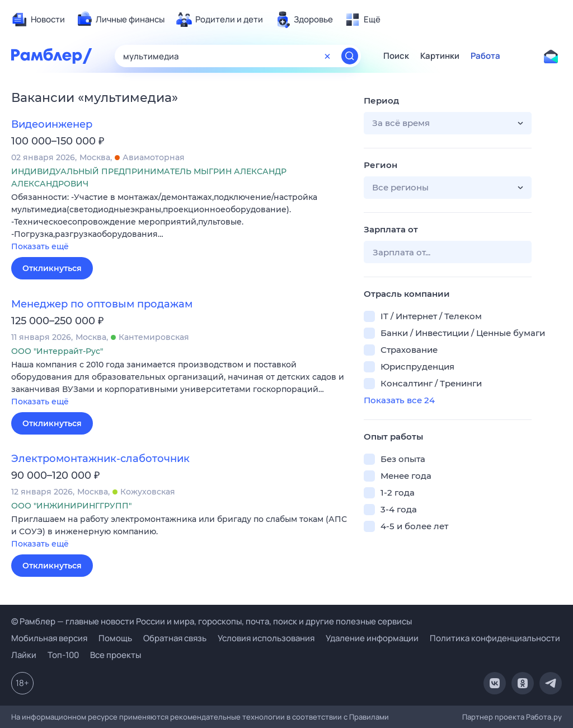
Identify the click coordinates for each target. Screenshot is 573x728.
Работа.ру (544, 717)
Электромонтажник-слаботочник (100, 459)
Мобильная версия (49, 638)
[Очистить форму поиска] (327, 56)
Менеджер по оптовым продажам (102, 304)
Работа (485, 56)
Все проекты (116, 655)
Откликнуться (52, 268)
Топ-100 (63, 655)
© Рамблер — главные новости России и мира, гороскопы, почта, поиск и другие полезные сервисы (212, 621)
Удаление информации (372, 638)
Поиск (396, 56)
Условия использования (266, 638)
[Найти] (350, 56)
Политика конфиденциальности (495, 638)
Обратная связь (175, 638)
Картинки (440, 56)
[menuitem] (38, 20)
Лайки (24, 655)
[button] (179, 223)
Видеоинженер (52, 124)
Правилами (369, 717)
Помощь (115, 638)
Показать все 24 (399, 400)
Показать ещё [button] (40, 246)
